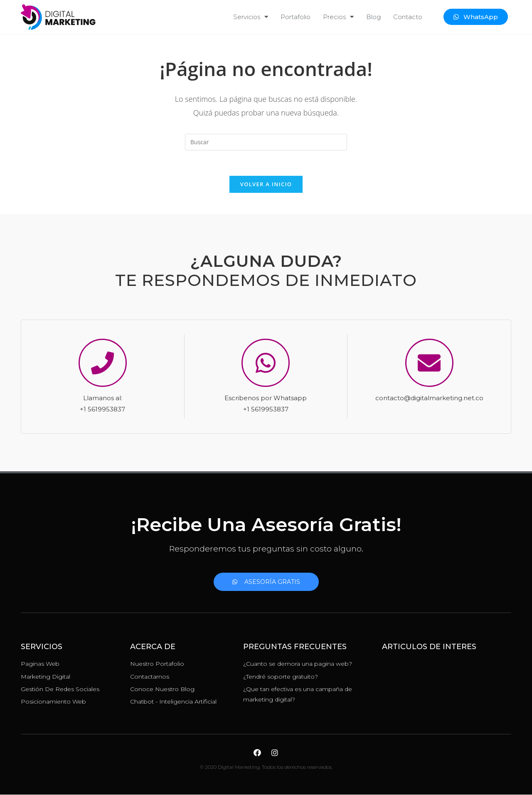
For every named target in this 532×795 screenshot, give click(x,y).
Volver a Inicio (266, 184)
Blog (373, 17)
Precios (338, 17)
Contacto (408, 17)
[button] (476, 17)
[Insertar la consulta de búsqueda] (266, 142)
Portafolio (296, 17)
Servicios (251, 17)
